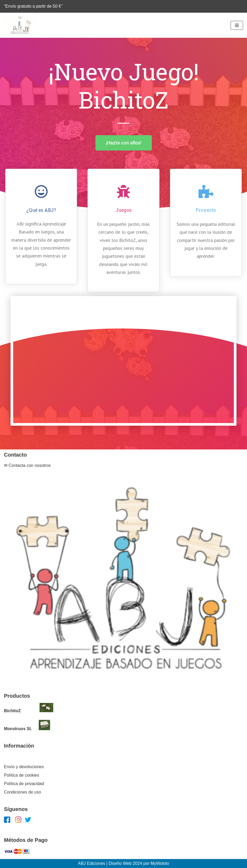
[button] (124, 143)
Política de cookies (21, 775)
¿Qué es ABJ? (41, 210)
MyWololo (160, 863)
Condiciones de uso (23, 792)
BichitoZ (12, 711)
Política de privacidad (24, 784)
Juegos (123, 210)
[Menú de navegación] (237, 25)
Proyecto (206, 210)
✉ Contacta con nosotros (27, 465)
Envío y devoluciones (24, 767)
